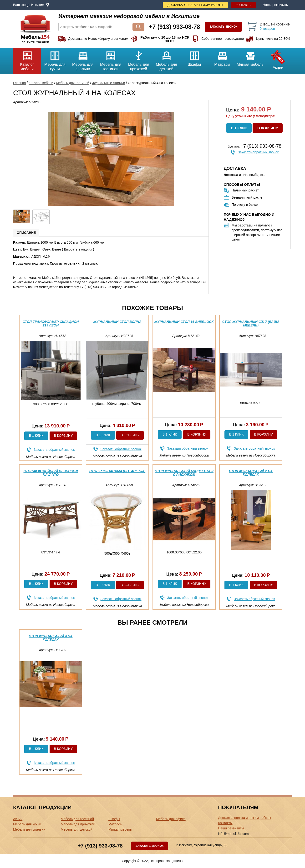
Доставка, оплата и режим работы (195, 5)
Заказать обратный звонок (258, 152)
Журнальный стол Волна (117, 322)
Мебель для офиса (171, 819)
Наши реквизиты (276, 5)
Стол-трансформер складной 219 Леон (51, 324)
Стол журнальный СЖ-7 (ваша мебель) (251, 324)
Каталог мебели (27, 59)
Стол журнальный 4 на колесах (51, 638)
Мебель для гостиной (111, 59)
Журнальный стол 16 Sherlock (184, 322)
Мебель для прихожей (139, 59)
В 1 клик (239, 128)
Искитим (38, 5)
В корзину (268, 128)
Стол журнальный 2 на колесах (251, 473)
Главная (19, 83)
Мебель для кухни (55, 59)
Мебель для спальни (83, 59)
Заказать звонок (224, 27)
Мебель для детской (166, 59)
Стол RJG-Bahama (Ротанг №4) (117, 471)
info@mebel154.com (233, 834)
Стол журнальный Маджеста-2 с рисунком (184, 473)
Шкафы (194, 57)
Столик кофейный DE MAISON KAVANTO (51, 473)
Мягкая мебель (250, 57)
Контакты (244, 5)
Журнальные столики (109, 83)
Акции (278, 59)
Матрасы (222, 57)
